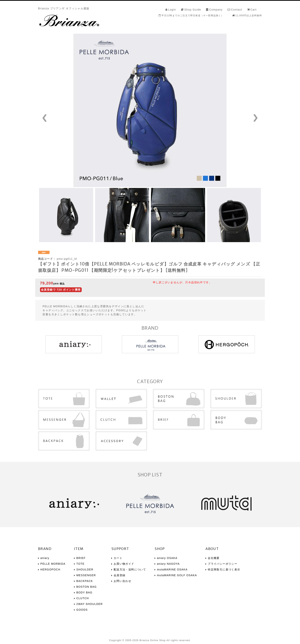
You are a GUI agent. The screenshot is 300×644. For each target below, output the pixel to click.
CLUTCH (83, 598)
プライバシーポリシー (223, 564)
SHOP (160, 549)
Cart (254, 10)
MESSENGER (86, 575)
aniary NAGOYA (168, 564)
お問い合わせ (122, 581)
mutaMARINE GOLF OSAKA (177, 575)
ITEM (79, 549)
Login (172, 10)
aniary (45, 558)
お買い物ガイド (124, 564)
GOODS (82, 610)
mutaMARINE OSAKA (172, 569)
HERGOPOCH (50, 569)
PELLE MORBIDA (53, 564)
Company (216, 10)
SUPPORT (120, 549)
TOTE (80, 564)
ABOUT (212, 549)
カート (118, 558)
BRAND (45, 549)
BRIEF (81, 558)
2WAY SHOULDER (90, 604)
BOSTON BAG (86, 587)
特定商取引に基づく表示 (224, 569)
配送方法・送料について (130, 569)
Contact (237, 10)
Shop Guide (193, 10)
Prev (57, 118)
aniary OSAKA (167, 558)
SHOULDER (85, 569)
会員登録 (120, 575)
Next (243, 118)
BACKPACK (85, 581)
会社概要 (214, 558)
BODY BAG (84, 592)
